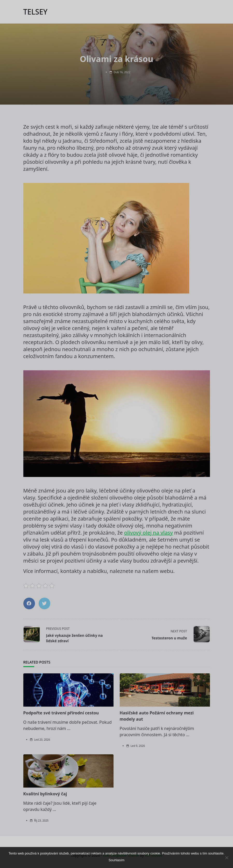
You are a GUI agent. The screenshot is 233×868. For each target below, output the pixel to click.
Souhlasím (116, 860)
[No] (227, 858)
